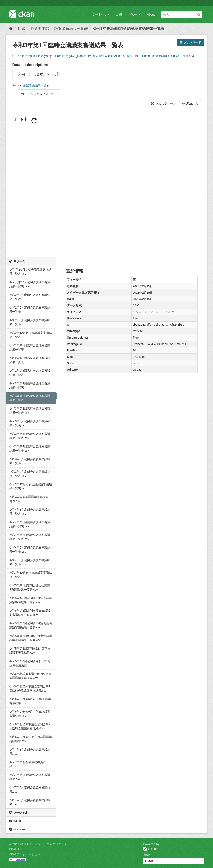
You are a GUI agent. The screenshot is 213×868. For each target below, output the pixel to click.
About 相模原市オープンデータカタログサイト (39, 844)
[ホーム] (11, 29)
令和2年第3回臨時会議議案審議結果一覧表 (30, 373)
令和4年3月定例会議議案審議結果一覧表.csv (30, 512)
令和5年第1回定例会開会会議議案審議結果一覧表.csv (30, 587)
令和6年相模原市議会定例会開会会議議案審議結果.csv (30, 676)
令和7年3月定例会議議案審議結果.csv (30, 752)
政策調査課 (40, 29)
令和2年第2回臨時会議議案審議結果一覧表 (30, 360)
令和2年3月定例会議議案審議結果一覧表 (30, 297)
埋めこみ (190, 104)
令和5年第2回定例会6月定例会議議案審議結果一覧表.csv (31, 625)
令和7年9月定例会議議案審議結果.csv (30, 802)
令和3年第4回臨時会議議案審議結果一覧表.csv (30, 448)
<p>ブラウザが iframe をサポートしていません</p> (107, 183)
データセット (101, 14)
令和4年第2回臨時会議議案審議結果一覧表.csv (30, 537)
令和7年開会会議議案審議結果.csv (28, 764)
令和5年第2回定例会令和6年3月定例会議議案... (30, 663)
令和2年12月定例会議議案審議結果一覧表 (31, 335)
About (151, 14)
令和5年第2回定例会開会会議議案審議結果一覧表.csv (30, 613)
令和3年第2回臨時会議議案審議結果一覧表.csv (30, 411)
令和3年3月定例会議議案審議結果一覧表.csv (30, 423)
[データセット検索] (182, 14)
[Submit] (199, 14)
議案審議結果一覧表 (71, 29)
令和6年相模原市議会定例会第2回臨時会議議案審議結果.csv (30, 726)
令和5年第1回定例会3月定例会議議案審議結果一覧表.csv (31, 600)
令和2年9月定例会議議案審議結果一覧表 (30, 322)
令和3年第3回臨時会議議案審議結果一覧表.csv (30, 436)
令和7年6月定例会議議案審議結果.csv (30, 790)
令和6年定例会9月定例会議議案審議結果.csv (30, 714)
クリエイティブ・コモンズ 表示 (153, 312)
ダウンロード (190, 42)
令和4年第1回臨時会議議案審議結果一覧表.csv (30, 524)
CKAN (150, 849)
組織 (119, 14)
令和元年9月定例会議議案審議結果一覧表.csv (30, 272)
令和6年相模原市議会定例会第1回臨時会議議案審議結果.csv (30, 688)
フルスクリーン (164, 104)
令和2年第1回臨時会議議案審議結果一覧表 (30, 347)
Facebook (17, 829)
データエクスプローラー (39, 94)
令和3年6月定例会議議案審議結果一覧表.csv (30, 461)
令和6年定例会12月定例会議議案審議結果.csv (31, 739)
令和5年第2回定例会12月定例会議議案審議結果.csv (30, 651)
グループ (135, 14)
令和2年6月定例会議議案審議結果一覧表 (30, 310)
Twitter (15, 821)
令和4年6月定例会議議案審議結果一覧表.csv (30, 550)
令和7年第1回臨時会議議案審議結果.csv (30, 777)
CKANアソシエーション (25, 854)
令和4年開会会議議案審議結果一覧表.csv (30, 499)
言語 (146, 855)
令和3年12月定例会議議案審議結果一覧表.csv (31, 486)
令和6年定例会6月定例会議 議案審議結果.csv (30, 701)
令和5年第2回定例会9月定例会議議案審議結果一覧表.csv (31, 638)
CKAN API (16, 849)
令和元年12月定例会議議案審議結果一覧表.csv (30, 284)
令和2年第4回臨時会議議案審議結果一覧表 (30, 385)
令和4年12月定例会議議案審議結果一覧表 (31, 575)
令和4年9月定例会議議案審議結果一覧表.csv (30, 562)
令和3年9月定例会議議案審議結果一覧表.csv (30, 474)
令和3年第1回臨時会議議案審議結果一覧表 (129, 29)
